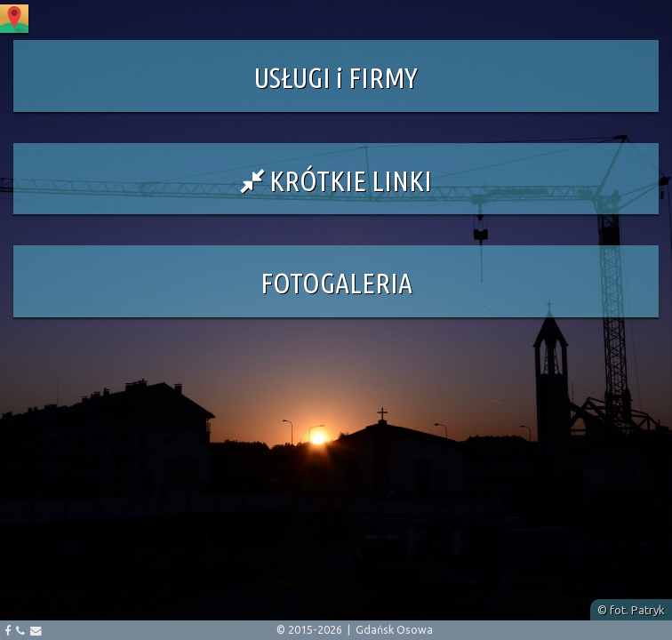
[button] (336, 76)
